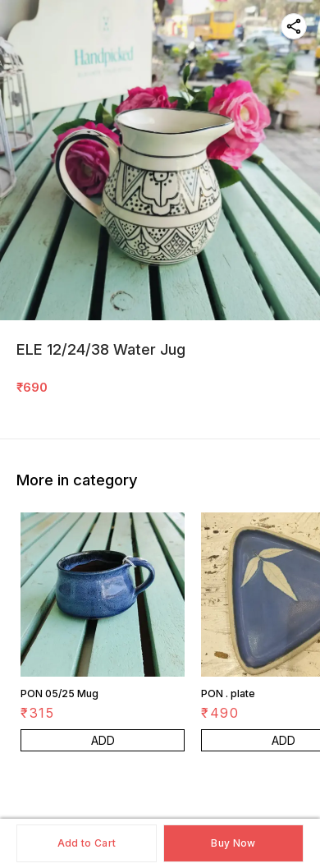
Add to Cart (87, 843)
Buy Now (233, 843)
